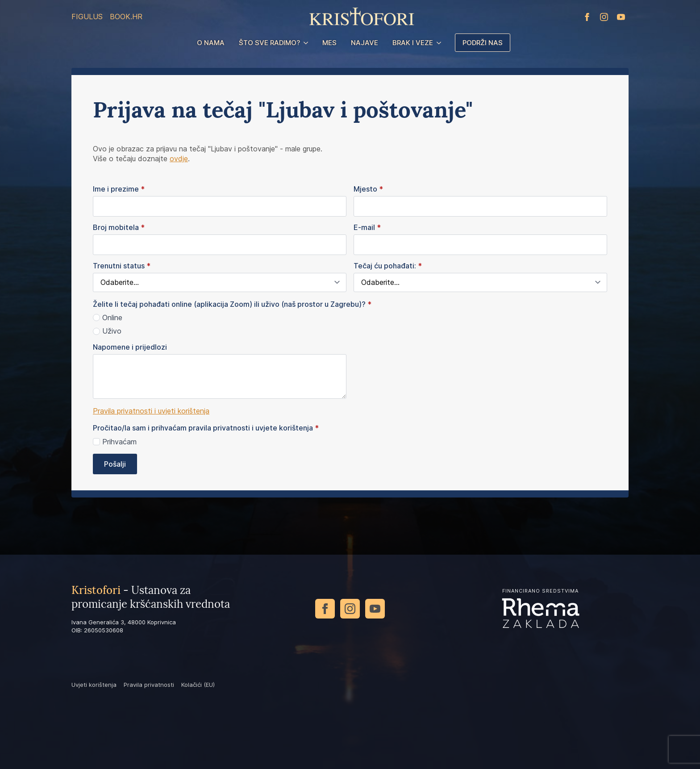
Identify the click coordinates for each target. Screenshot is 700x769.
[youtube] (621, 17)
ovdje (179, 159)
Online (112, 318)
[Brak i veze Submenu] (441, 43)
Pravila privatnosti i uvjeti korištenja (151, 411)
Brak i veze (413, 43)
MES (329, 43)
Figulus (87, 17)
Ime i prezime (119, 189)
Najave (365, 43)
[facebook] (587, 17)
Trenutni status (122, 266)
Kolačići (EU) (198, 685)
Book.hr (126, 17)
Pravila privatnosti (149, 685)
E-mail (367, 227)
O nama (211, 43)
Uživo (112, 331)
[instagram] (604, 17)
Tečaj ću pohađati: (388, 266)
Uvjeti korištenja (94, 685)
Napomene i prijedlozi (130, 347)
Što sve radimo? (269, 43)
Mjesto (368, 189)
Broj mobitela (119, 227)
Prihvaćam (119, 442)
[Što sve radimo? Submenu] (308, 43)
